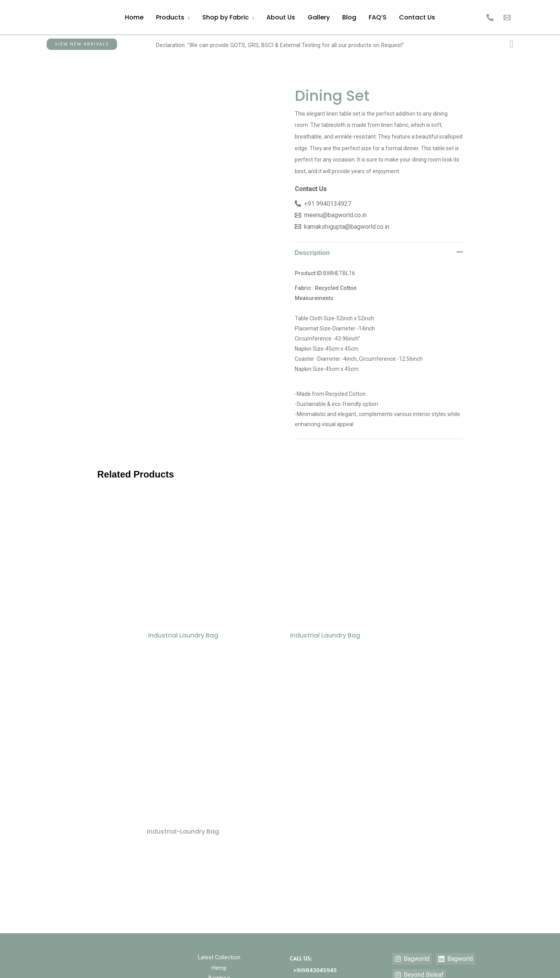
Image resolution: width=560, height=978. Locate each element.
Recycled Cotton (219, 789)
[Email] (507, 18)
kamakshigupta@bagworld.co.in (332, 804)
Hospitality (219, 759)
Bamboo (219, 749)
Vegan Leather (219, 799)
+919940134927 (312, 752)
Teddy (219, 809)
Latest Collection (219, 729)
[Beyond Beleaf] (419, 746)
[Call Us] (490, 18)
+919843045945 (313, 741)
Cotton (219, 779)
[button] (82, 44)
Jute (219, 769)
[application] (187, 17)
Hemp (219, 739)
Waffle (219, 820)
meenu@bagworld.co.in (321, 793)
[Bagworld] (412, 730)
